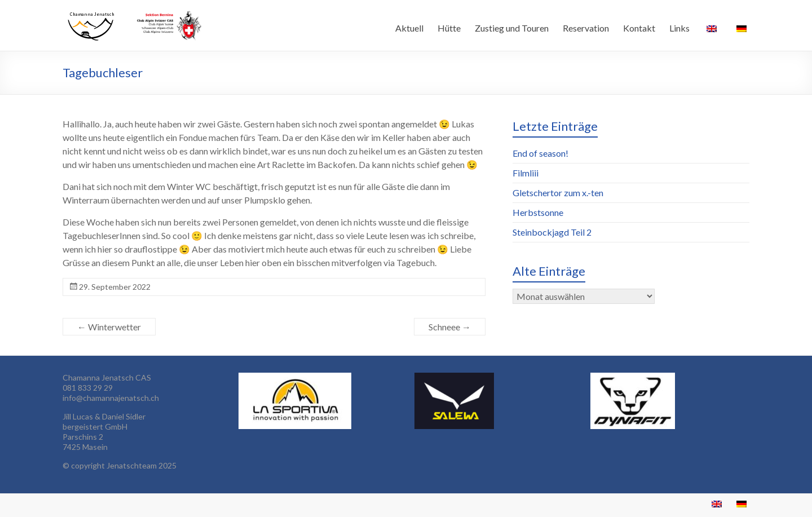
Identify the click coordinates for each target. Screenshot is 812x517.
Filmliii (526, 173)
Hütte (449, 28)
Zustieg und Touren (512, 28)
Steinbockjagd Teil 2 (552, 232)
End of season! (540, 153)
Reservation (586, 28)
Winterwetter (109, 327)
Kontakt (639, 28)
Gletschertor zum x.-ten (558, 193)
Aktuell (409, 28)
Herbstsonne (538, 212)
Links (679, 28)
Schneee (450, 327)
